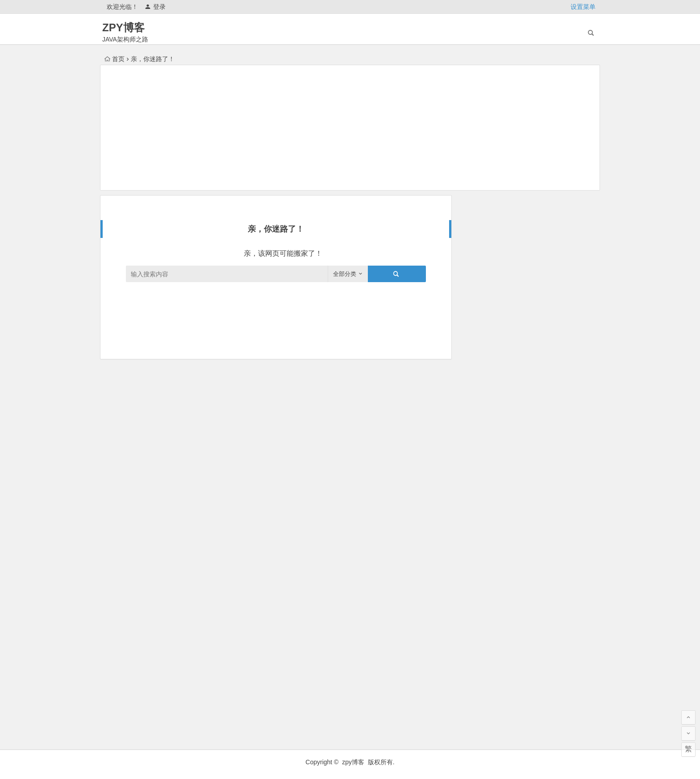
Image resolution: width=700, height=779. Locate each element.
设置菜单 (583, 7)
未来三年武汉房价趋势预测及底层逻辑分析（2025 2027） (550, 319)
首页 (115, 59)
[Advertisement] (350, 128)
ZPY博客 (123, 27)
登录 (155, 7)
